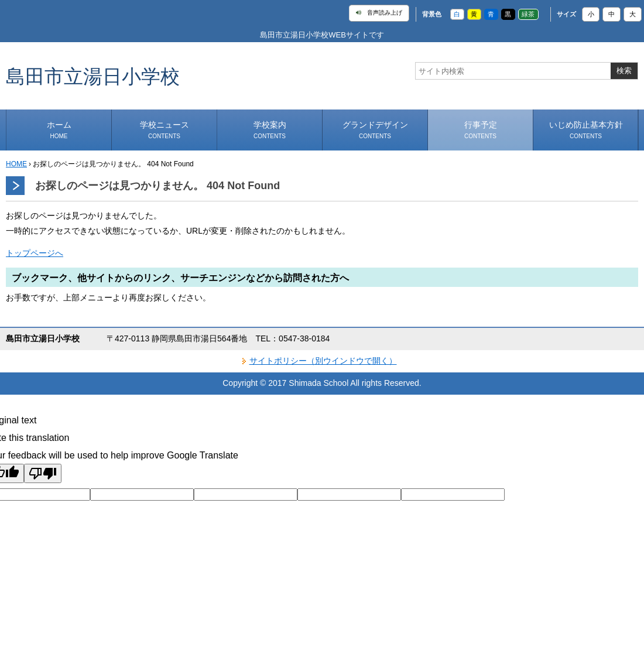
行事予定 (481, 130)
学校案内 (270, 130)
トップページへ (35, 253)
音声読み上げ (379, 13)
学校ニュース (165, 130)
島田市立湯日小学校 (93, 76)
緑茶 (528, 14)
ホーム (59, 130)
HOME (16, 164)
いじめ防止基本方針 (586, 130)
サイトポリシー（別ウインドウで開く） (323, 361)
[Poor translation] (43, 473)
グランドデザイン (375, 130)
